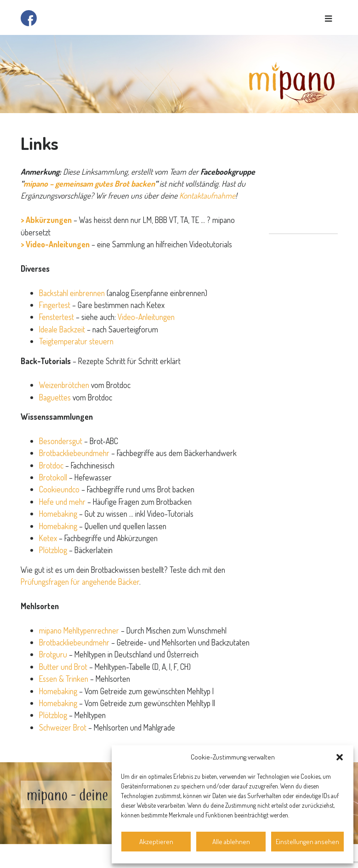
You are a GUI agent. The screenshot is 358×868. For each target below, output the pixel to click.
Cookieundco (60, 489)
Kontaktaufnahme (207, 195)
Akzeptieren (156, 842)
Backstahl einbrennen (72, 293)
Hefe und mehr (62, 502)
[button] (340, 757)
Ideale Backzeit (62, 329)
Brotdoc (51, 465)
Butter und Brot (63, 667)
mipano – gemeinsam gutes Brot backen (89, 183)
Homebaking (58, 514)
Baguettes (55, 397)
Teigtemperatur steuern (76, 341)
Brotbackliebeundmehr (74, 453)
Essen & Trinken (64, 679)
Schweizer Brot (63, 727)
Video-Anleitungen (146, 317)
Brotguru (53, 654)
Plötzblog (53, 550)
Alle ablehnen (231, 842)
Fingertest (55, 305)
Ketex (48, 538)
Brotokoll (53, 477)
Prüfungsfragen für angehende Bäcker (80, 582)
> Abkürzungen (46, 220)
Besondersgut (61, 441)
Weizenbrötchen (64, 385)
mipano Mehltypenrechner (79, 630)
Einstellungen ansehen (307, 842)
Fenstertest (57, 317)
